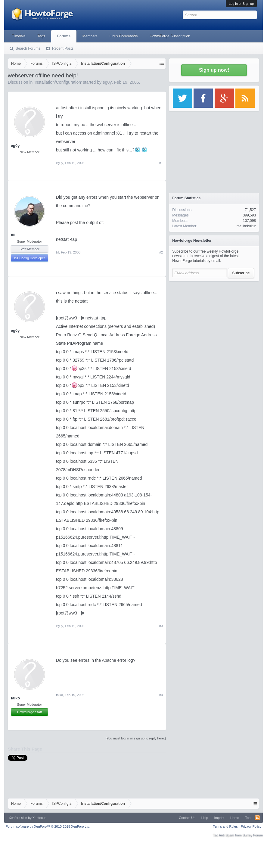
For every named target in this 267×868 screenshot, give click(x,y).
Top (248, 818)
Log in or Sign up (241, 4)
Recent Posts (63, 48)
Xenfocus (39, 818)
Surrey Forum (253, 835)
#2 (161, 252)
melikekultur (246, 226)
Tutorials (19, 36)
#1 (161, 163)
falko (15, 698)
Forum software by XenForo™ (48, 826)
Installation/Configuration (58, 82)
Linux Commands (124, 36)
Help (205, 818)
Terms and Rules (225, 826)
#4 (161, 695)
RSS (257, 818)
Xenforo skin (18, 818)
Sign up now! (214, 70)
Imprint (219, 818)
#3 (161, 626)
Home (235, 818)
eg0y (107, 82)
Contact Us (187, 818)
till (13, 235)
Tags (41, 36)
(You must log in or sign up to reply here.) (136, 738)
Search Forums (28, 48)
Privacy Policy (251, 826)
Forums (64, 36)
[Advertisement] (214, 322)
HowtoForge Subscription (170, 36)
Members (90, 36)
